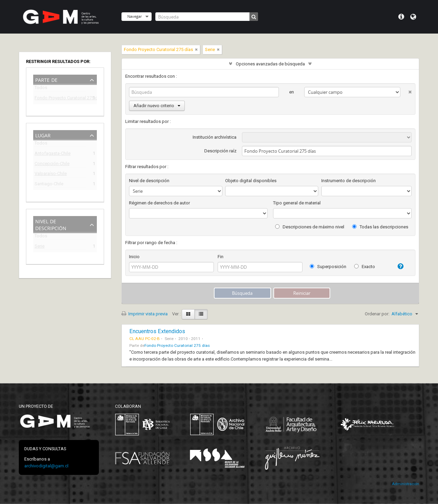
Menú (401, 17)
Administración (405, 484)
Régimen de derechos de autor (159, 203)
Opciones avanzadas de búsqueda (270, 64)
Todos (41, 89)
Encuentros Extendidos (157, 331)
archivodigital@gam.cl (46, 466)
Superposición (328, 267)
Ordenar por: (377, 314)
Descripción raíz (220, 151)
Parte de (46, 79)
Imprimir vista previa (145, 314)
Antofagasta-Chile (53, 154)
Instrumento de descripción (349, 181)
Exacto (365, 267)
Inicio (134, 257)
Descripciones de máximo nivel (310, 227)
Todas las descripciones (380, 227)
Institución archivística (215, 137)
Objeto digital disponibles (251, 181)
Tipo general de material (297, 203)
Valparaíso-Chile (51, 174)
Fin (221, 257)
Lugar (43, 135)
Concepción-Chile (52, 165)
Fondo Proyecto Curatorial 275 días (60, 99)
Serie (40, 247)
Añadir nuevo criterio (157, 106)
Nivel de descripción (51, 224)
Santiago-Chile (49, 185)
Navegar (134, 16)
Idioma (413, 17)
